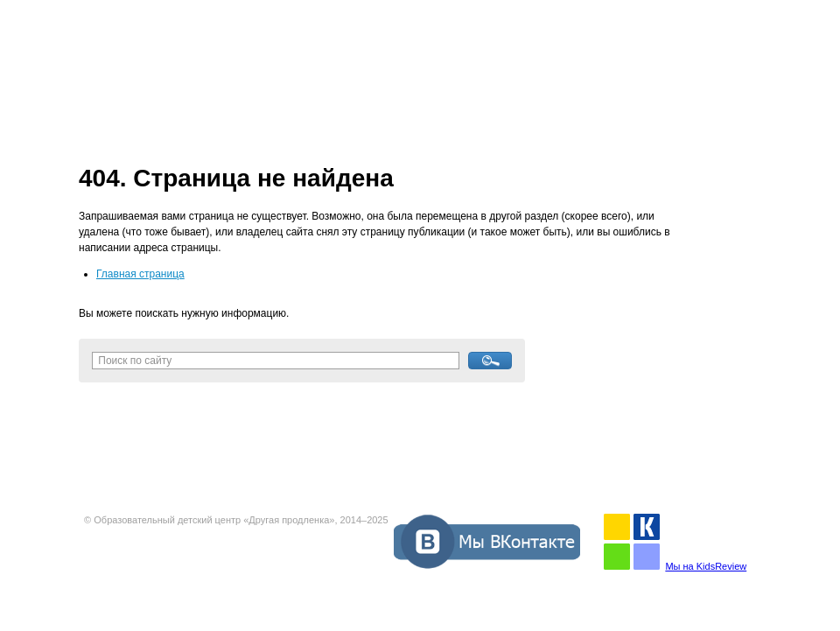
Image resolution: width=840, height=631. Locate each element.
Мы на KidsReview (706, 566)
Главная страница (140, 274)
